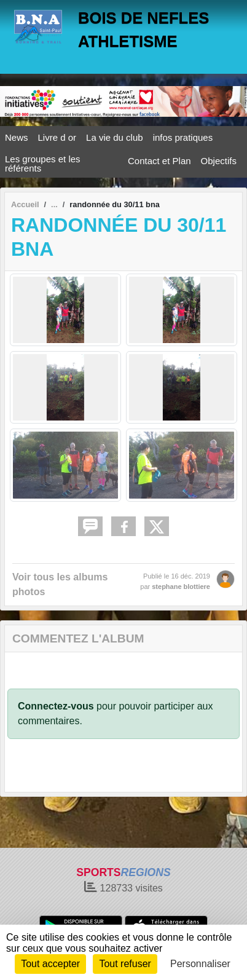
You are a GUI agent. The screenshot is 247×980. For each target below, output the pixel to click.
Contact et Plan (159, 161)
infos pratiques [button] (183, 137)
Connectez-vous (56, 706)
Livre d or (57, 137)
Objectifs (219, 161)
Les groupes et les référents (43, 164)
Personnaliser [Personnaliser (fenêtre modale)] (200, 964)
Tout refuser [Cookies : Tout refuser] (125, 964)
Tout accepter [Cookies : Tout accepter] (50, 964)
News (17, 137)
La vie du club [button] (115, 137)
